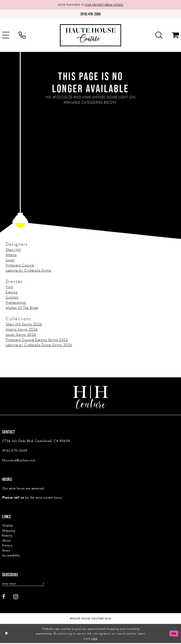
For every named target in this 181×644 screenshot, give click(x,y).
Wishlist (8, 526)
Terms (6, 551)
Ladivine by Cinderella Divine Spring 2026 (39, 345)
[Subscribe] (47, 584)
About (6, 541)
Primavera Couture (20, 265)
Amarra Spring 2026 (22, 330)
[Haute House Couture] (90, 36)
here (94, 639)
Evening (12, 292)
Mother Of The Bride (22, 308)
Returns (7, 536)
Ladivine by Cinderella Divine (28, 271)
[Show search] (159, 36)
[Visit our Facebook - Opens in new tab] (4, 598)
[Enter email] (26, 584)
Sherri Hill (13, 250)
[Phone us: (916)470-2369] (90, 15)
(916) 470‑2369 (15, 451)
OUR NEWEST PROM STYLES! (105, 5)
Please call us (13, 498)
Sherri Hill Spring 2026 (24, 324)
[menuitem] (22, 36)
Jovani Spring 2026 (21, 335)
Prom (9, 287)
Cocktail (12, 297)
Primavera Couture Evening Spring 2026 (37, 340)
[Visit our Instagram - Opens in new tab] (16, 597)
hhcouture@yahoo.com (19, 460)
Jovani (10, 260)
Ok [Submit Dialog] (173, 634)
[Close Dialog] (7, 634)
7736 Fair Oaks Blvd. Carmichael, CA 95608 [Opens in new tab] (36, 441)
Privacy (7, 546)
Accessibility (11, 556)
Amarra (11, 255)
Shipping (9, 531)
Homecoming (16, 303)
